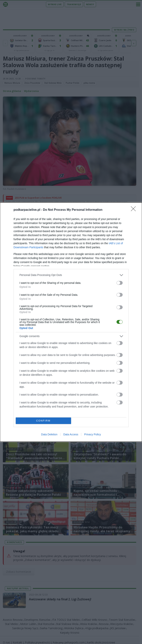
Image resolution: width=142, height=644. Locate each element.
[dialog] (71, 322)
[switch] (120, 283)
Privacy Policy (92, 434)
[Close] (135, 210)
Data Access (71, 434)
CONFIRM (43, 421)
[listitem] (71, 275)
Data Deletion (49, 434)
